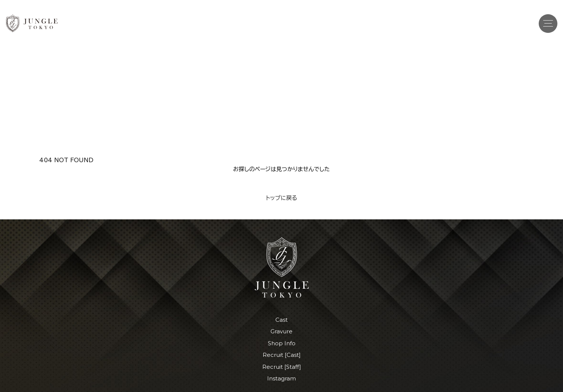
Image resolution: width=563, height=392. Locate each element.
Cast (281, 320)
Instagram (281, 378)
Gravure (281, 331)
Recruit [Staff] (282, 367)
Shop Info (282, 343)
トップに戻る (281, 198)
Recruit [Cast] (282, 355)
